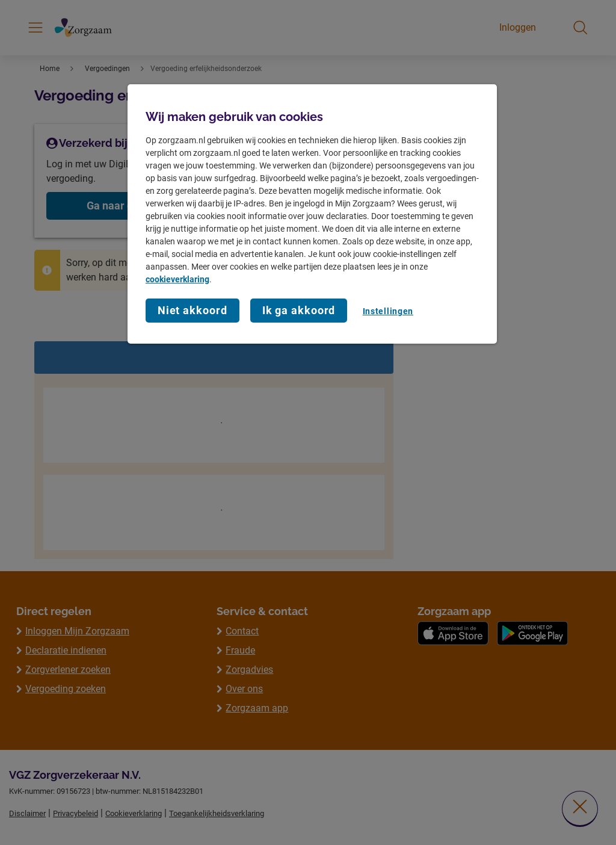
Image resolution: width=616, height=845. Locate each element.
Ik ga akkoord (299, 310)
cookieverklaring (177, 279)
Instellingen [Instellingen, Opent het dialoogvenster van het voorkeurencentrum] (388, 311)
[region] (312, 214)
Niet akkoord (192, 310)
